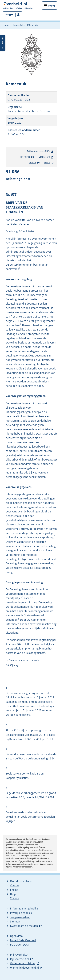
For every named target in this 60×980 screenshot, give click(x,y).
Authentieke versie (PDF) (40, 152)
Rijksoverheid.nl (20, 959)
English (14, 890)
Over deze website (21, 881)
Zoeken (15, 898)
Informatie (27, 157)
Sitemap (15, 921)
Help (13, 894)
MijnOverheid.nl (20, 955)
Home (6, 25)
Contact (15, 885)
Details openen (3, 43)
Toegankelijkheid (20, 917)
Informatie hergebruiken (25, 909)
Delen (49, 163)
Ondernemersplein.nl (23, 963)
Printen (34, 163)
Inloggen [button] (9, 15)
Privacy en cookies (21, 913)
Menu (51, 6)
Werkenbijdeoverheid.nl (24, 968)
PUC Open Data (19, 945)
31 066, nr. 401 (32, 739)
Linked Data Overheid (23, 940)
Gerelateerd (46, 157)
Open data (16, 936)
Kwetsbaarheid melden (24, 926)
